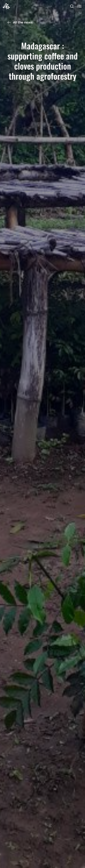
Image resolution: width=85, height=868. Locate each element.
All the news (20, 22)
